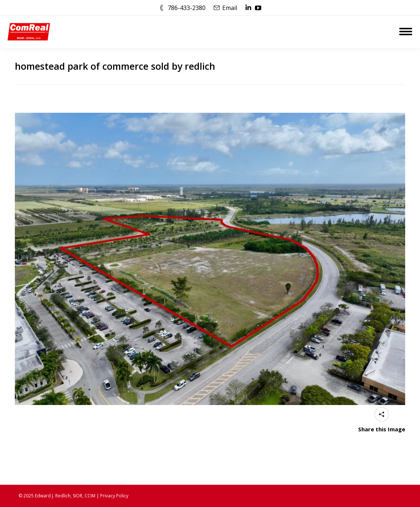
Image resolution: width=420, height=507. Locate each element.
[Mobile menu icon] (406, 32)
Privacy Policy (114, 496)
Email (230, 8)
